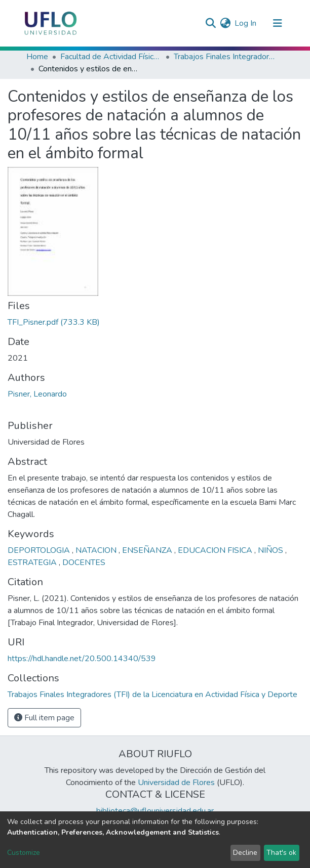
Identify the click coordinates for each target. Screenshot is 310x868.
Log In (246, 23)
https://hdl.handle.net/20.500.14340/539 (82, 659)
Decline (245, 853)
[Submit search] (210, 23)
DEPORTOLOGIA (40, 550)
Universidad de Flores (176, 783)
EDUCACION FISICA (216, 550)
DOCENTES (84, 562)
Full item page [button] (44, 718)
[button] (225, 23)
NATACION (97, 550)
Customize (24, 853)
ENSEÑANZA (148, 550)
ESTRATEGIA (33, 562)
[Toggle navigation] (278, 23)
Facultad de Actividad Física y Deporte (111, 57)
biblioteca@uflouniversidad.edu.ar (155, 811)
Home (37, 57)
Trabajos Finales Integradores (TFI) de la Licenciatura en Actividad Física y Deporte (224, 57)
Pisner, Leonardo (37, 394)
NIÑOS (272, 550)
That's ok (281, 853)
